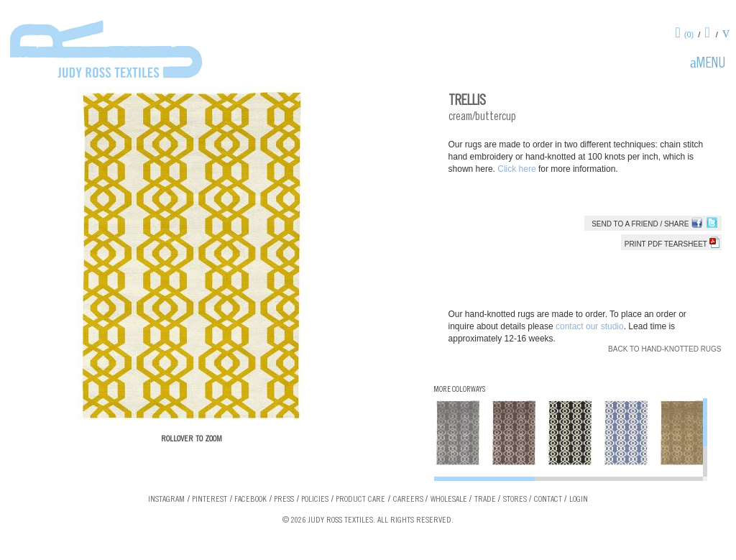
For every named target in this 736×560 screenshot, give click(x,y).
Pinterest (210, 500)
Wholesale (449, 500)
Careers (408, 500)
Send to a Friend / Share (640, 224)
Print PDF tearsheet (672, 244)
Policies (315, 500)
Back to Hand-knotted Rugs (664, 349)
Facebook (250, 500)
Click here (518, 169)
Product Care (360, 500)
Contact (548, 500)
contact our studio (590, 326)
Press (284, 500)
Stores (515, 500)
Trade (485, 500)
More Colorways (460, 390)
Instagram (166, 500)
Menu (711, 65)
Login (579, 500)
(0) (689, 35)
